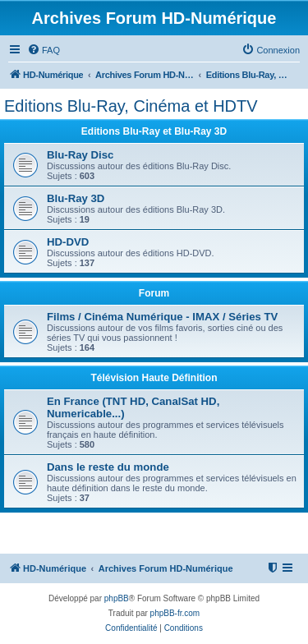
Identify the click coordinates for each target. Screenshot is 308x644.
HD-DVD (68, 242)
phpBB (117, 598)
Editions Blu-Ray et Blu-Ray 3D (154, 131)
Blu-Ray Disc (80, 155)
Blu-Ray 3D (76, 198)
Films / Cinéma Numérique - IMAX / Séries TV (162, 317)
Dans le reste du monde (108, 467)
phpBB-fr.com (175, 613)
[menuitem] (44, 50)
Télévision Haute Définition (154, 378)
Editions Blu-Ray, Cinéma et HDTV (131, 106)
